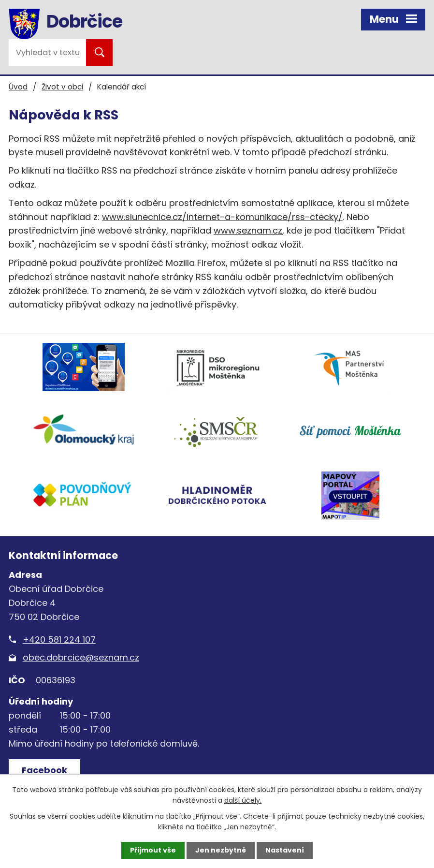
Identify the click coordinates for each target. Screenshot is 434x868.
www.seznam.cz (248, 230)
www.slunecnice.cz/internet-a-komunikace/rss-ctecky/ (222, 217)
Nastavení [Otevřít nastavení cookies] (285, 850)
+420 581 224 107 (59, 640)
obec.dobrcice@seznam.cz (81, 657)
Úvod (18, 87)
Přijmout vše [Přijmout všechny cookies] (153, 850)
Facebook (44, 770)
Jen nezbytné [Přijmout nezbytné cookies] (221, 850)
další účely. (243, 800)
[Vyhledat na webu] (47, 52)
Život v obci (62, 87)
